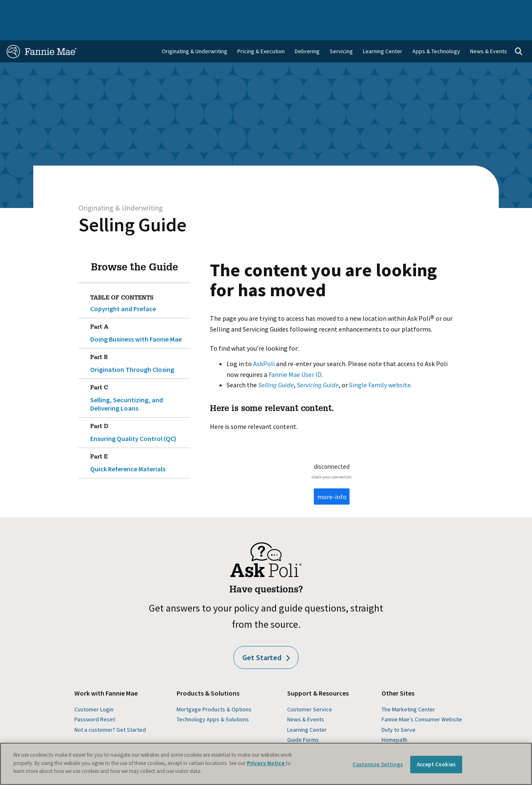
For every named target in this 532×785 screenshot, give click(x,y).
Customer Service (310, 688)
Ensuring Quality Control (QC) (139, 409)
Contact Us (507, 9)
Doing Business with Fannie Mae (139, 310)
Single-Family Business (64, 9)
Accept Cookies (436, 764)
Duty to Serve (399, 708)
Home (19, 9)
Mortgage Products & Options (214, 688)
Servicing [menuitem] (341, 30)
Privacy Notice (266, 763)
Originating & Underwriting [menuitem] (195, 30)
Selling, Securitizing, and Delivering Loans (139, 375)
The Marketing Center (408, 688)
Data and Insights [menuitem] (395, 9)
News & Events (306, 698)
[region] (266, 764)
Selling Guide (133, 203)
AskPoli (264, 342)
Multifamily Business (128, 9)
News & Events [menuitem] (489, 30)
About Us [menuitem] (353, 9)
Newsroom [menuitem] (440, 9)
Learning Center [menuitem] (383, 30)
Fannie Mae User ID (295, 353)
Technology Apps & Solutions (213, 698)
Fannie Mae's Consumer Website (422, 698)
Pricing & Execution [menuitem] (261, 30)
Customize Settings (377, 764)
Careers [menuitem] (473, 9)
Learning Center (307, 708)
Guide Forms (303, 718)
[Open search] (519, 30)
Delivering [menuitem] (307, 30)
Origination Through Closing (139, 340)
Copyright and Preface (123, 287)
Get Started (266, 636)
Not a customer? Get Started (110, 708)
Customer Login (94, 688)
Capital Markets (182, 9)
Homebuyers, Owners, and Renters (255, 9)
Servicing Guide (318, 363)
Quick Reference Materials (139, 440)
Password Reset (95, 698)
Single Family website (380, 363)
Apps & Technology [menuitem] (436, 30)
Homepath (394, 718)
